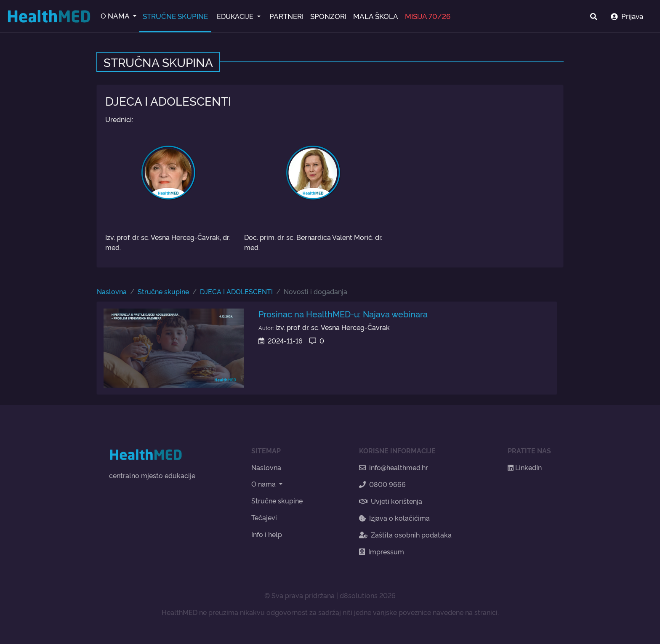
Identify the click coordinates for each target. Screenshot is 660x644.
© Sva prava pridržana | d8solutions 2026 (330, 595)
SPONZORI (328, 16)
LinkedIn (525, 467)
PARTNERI (286, 16)
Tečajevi (264, 517)
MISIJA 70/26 (428, 16)
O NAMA (116, 15)
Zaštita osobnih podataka (405, 535)
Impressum (382, 551)
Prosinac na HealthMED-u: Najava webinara (343, 314)
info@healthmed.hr (394, 467)
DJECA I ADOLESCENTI (236, 291)
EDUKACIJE (236, 16)
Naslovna (112, 291)
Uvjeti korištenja (391, 501)
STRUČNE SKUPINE (175, 16)
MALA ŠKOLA (376, 16)
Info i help (267, 534)
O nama (264, 484)
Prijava (627, 16)
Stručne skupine (163, 291)
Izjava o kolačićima (394, 518)
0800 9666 (382, 484)
